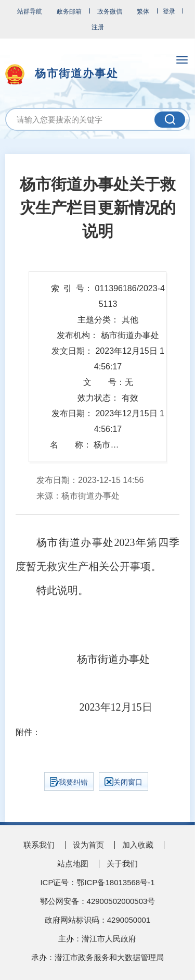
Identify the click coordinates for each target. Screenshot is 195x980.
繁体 (143, 11)
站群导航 (30, 11)
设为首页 (88, 845)
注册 (98, 27)
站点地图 (73, 864)
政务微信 (110, 11)
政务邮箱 (69, 11)
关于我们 (122, 864)
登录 (169, 11)
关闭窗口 (123, 782)
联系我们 (39, 845)
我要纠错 (69, 782)
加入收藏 (138, 845)
